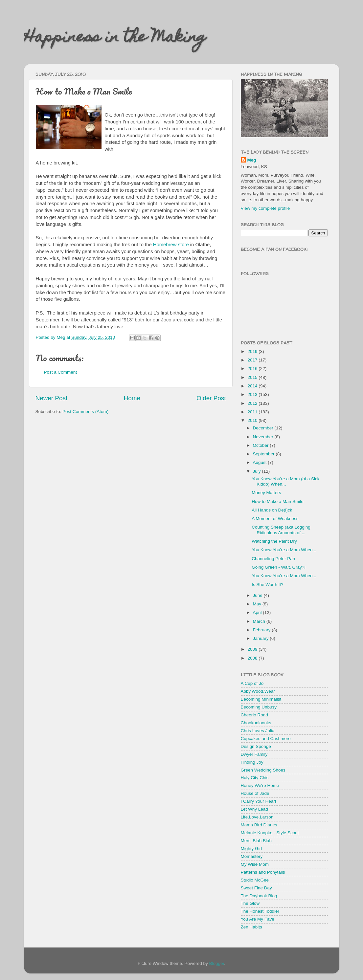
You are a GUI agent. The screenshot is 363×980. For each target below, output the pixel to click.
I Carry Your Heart (259, 801)
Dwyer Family (254, 754)
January (261, 638)
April (258, 612)
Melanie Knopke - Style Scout (270, 833)
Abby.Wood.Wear (258, 691)
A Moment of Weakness (275, 519)
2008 (253, 658)
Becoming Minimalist (261, 699)
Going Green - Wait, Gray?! (279, 567)
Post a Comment (61, 372)
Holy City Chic (255, 778)
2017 (253, 360)
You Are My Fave (258, 919)
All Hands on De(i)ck (272, 510)
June (258, 595)
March (260, 621)
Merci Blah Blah (256, 841)
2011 (253, 412)
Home (132, 398)
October (261, 445)
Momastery (252, 856)
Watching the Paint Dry (274, 541)
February (262, 630)
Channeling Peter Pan (273, 559)
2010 (253, 420)
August (261, 462)
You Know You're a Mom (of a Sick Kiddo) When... (285, 481)
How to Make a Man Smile (278, 501)
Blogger (217, 963)
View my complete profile (265, 208)
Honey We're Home (260, 785)
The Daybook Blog (259, 896)
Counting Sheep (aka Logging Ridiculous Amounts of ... (281, 530)
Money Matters (266, 493)
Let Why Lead (254, 809)
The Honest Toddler (260, 911)
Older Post (211, 398)
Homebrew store (171, 245)
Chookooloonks (256, 723)
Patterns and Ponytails (263, 872)
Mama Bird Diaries (259, 825)
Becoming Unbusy (259, 707)
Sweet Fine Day (256, 888)
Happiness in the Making (115, 38)
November (264, 437)
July (258, 471)
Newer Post (52, 398)
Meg (252, 160)
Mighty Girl (251, 849)
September (264, 454)
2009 (253, 649)
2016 (253, 369)
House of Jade (255, 793)
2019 (253, 351)
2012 (253, 403)
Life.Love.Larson (257, 817)
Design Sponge (256, 746)
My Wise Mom (255, 864)
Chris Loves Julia (258, 731)
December (264, 428)
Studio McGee (255, 880)
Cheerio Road (254, 715)
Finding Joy (252, 762)
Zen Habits (251, 927)
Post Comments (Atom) (85, 412)
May (258, 604)
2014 (253, 386)
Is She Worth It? (268, 585)
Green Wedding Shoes (263, 770)
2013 (253, 394)
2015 (253, 377)
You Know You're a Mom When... (284, 550)
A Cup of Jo (252, 683)
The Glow (250, 903)
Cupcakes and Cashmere (266, 739)
